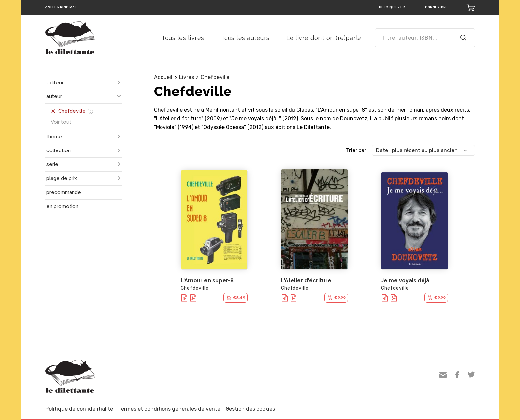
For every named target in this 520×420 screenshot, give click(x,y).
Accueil (163, 77)
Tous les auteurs (245, 38)
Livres (187, 77)
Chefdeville (215, 77)
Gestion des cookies (250, 409)
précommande (64, 192)
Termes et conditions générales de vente (169, 409)
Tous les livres (183, 38)
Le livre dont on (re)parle (324, 38)
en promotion (62, 206)
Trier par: (357, 150)
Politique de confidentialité (79, 409)
